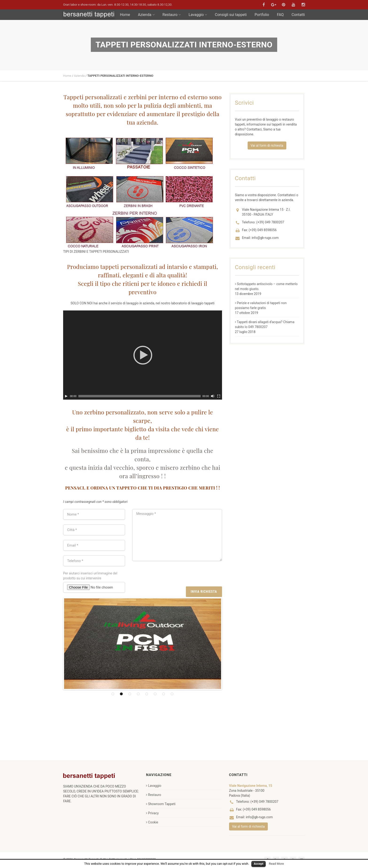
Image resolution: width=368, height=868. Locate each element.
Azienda (146, 15)
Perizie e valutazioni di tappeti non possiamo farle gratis (261, 305)
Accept (259, 864)
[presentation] (186, 575)
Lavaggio (198, 15)
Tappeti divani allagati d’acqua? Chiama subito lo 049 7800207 (265, 324)
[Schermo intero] (219, 396)
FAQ (280, 15)
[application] (143, 355)
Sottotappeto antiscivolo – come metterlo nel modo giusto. (266, 286)
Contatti (298, 15)
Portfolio (262, 15)
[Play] (66, 396)
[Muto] (213, 396)
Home (125, 15)
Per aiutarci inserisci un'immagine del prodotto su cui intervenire (90, 576)
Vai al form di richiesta (267, 145)
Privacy (152, 813)
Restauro (172, 15)
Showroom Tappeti (161, 804)
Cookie (152, 822)
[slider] (140, 396)
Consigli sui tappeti (231, 15)
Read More (276, 864)
